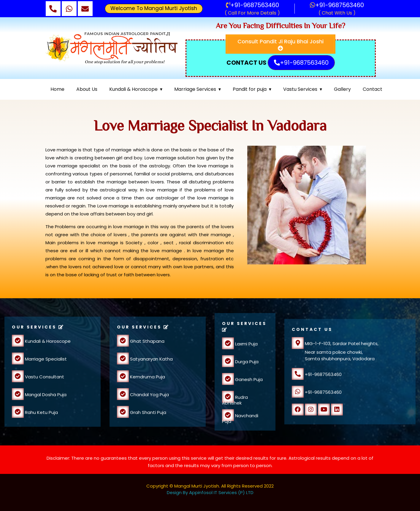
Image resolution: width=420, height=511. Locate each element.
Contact (373, 89)
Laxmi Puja (246, 344)
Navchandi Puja (240, 418)
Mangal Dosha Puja (45, 395)
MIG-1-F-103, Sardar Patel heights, (335, 343)
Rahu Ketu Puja (41, 412)
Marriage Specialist (45, 359)
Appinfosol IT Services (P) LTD (221, 492)
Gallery (342, 89)
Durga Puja (246, 362)
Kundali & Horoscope (133, 89)
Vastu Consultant (44, 377)
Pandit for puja (250, 89)
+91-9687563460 (252, 5)
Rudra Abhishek (235, 400)
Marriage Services (195, 89)
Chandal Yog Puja (149, 395)
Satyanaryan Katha (151, 359)
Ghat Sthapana (147, 341)
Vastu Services (300, 89)
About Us (87, 89)
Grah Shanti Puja (148, 412)
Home (57, 89)
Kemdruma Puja (147, 377)
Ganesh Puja (248, 379)
